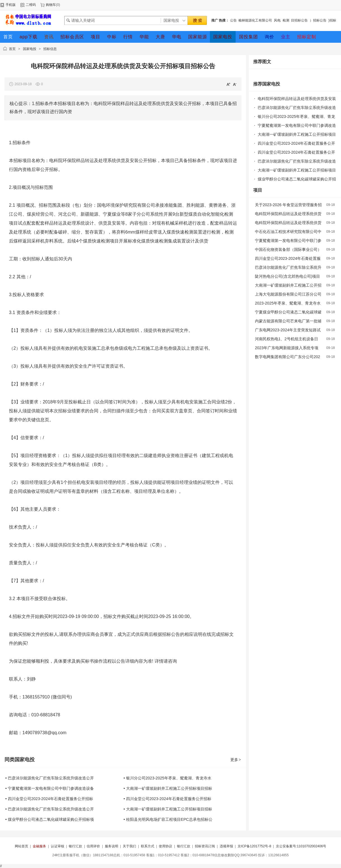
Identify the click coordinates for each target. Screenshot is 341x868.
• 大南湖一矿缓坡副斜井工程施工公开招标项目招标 (168, 788)
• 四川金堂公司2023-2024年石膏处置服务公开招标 (49, 799)
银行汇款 (75, 846)
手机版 (11, 5)
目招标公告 (299, 20)
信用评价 (93, 846)
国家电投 (30, 49)
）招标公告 (318, 20)
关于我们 (129, 846)
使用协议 (165, 846)
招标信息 (50, 49)
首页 (12, 49)
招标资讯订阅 (205, 846)
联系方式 (148, 846)
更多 (236, 760)
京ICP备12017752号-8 (254, 846)
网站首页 (22, 846)
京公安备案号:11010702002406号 (301, 846)
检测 (286, 20)
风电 (277, 20)
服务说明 (112, 846)
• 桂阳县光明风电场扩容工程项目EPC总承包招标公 (168, 819)
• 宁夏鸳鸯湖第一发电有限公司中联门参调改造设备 (50, 788)
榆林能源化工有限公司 (255, 20)
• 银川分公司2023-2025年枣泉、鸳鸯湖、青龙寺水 (167, 778)
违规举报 (226, 846)
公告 (233, 20)
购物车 (51, 5)
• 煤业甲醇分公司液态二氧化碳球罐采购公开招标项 (50, 819)
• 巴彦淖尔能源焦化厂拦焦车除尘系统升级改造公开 (50, 778)
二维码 (31, 5)
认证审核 (58, 846)
